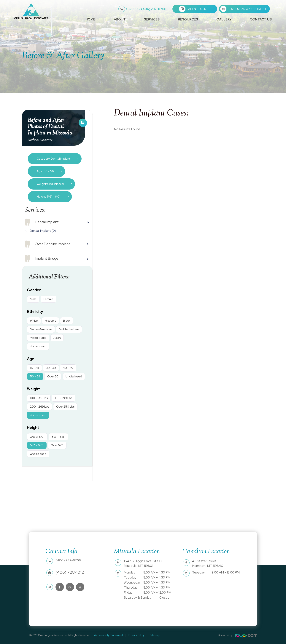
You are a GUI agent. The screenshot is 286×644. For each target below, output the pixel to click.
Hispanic (50, 321)
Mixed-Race (38, 338)
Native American (41, 329)
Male (33, 299)
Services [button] (152, 19)
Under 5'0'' (37, 437)
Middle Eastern (69, 329)
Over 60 (53, 376)
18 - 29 (34, 368)
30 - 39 (51, 368)
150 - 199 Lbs (63, 398)
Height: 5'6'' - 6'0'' (51, 196)
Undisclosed (38, 346)
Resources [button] (188, 19)
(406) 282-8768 (146, 9)
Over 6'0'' (57, 445)
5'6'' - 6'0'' (37, 445)
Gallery (224, 19)
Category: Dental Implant (56, 158)
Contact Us (261, 19)
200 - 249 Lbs (40, 407)
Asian (57, 338)
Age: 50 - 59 (48, 171)
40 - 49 (68, 368)
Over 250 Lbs (65, 407)
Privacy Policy (134, 635)
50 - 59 (35, 376)
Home (90, 19)
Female (48, 299)
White (34, 321)
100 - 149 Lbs (39, 398)
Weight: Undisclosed (53, 184)
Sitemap (150, 635)
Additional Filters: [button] (51, 277)
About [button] (120, 19)
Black (67, 321)
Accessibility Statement (108, 635)
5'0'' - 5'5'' (58, 437)
